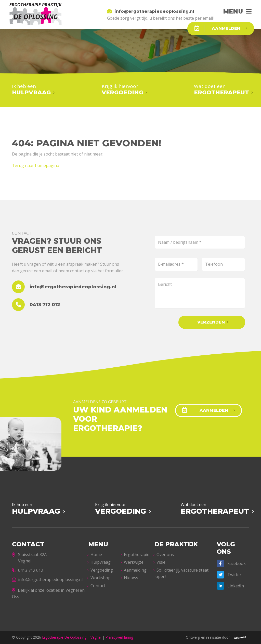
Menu (233, 11)
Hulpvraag (101, 562)
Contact (98, 586)
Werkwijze (134, 562)
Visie (161, 562)
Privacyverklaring (119, 637)
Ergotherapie (137, 555)
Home (96, 555)
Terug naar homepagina (36, 165)
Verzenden (211, 322)
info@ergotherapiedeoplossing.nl (47, 579)
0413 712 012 (28, 570)
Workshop (101, 578)
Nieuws (131, 578)
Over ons (165, 555)
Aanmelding (135, 570)
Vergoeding (102, 570)
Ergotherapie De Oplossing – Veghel (72, 637)
